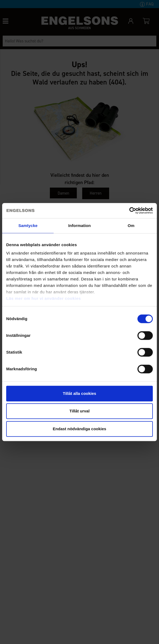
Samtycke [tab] (28, 226)
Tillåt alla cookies (80, 393)
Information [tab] (80, 226)
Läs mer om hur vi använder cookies (44, 298)
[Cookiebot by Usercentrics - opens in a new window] (129, 211)
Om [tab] (131, 226)
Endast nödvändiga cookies (80, 429)
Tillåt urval (80, 411)
